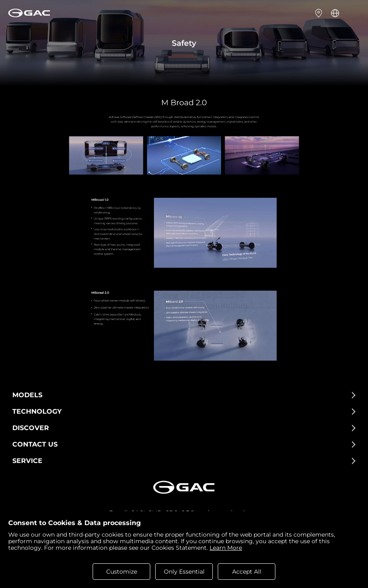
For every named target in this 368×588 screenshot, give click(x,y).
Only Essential (184, 572)
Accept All (247, 572)
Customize (122, 572)
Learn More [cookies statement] (226, 548)
